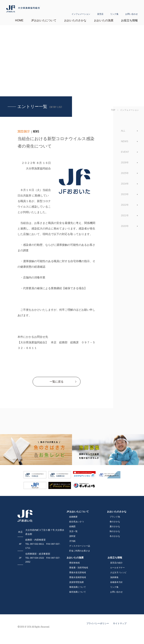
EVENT (125, 150)
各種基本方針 (116, 580)
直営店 (100, 10)
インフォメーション (81, 10)
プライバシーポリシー (98, 622)
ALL (123, 129)
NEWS (125, 140)
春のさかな (115, 520)
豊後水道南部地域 (78, 576)
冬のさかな (115, 534)
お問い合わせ (132, 10)
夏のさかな (115, 525)
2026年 (125, 161)
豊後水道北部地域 (78, 571)
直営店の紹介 (116, 561)
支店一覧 (73, 530)
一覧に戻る (57, 380)
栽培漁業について (78, 590)
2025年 (125, 171)
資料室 (72, 534)
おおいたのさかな (75, 19)
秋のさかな (115, 530)
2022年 (125, 203)
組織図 (72, 525)
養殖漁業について (78, 585)
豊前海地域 (74, 561)
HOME (19, 19)
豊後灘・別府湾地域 (79, 566)
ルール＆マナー (117, 566)
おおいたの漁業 (104, 19)
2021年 (125, 214)
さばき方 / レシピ (118, 571)
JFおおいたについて (44, 19)
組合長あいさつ (77, 520)
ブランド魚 (115, 515)
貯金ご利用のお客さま (80, 549)
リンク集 (114, 10)
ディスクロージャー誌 (80, 544)
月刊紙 (72, 539)
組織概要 (73, 515)
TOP (113, 108)
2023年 (125, 193)
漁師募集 (114, 576)
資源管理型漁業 (77, 580)
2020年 (125, 224)
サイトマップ (120, 622)
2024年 (125, 182)
